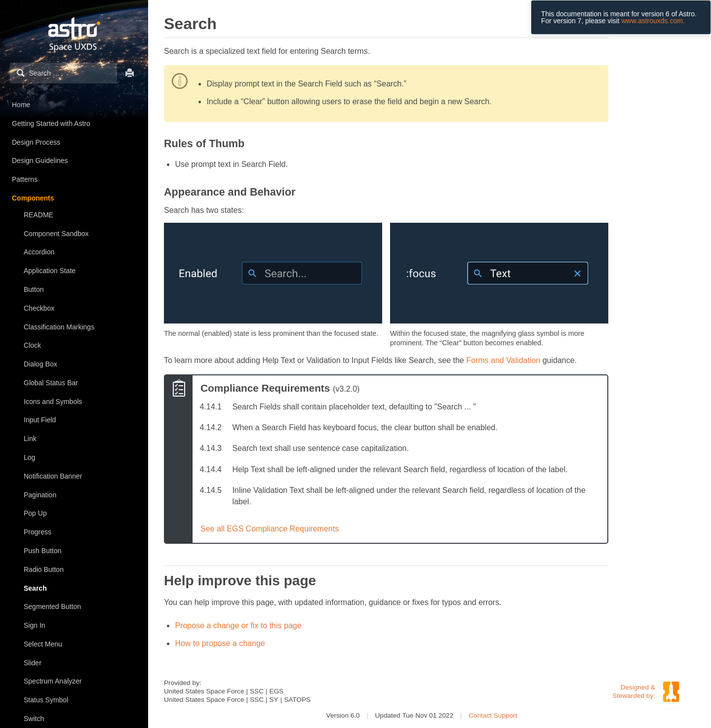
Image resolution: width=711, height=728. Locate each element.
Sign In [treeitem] (35, 625)
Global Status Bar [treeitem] (51, 383)
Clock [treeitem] (32, 345)
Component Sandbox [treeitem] (56, 234)
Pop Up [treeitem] (35, 513)
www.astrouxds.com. (653, 21)
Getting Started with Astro (51, 123)
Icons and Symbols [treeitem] (53, 402)
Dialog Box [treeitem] (40, 364)
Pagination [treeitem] (40, 495)
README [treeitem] (39, 215)
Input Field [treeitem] (40, 420)
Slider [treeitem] (33, 663)
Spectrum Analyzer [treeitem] (53, 681)
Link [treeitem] (30, 439)
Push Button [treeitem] (42, 551)
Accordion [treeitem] (39, 252)
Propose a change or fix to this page (238, 626)
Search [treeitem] (35, 588)
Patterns (25, 179)
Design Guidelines (40, 161)
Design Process (36, 142)
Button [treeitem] (34, 289)
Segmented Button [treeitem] (52, 607)
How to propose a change (220, 643)
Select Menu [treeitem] (43, 644)
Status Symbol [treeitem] (46, 700)
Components (33, 198)
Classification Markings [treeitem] (59, 327)
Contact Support (493, 715)
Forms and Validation (503, 360)
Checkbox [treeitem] (39, 308)
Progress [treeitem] (38, 532)
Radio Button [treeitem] (44, 569)
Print (130, 73)
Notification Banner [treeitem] (53, 476)
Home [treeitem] (21, 105)
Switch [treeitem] (34, 719)
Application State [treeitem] (50, 271)
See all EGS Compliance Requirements (270, 529)
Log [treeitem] (29, 457)
